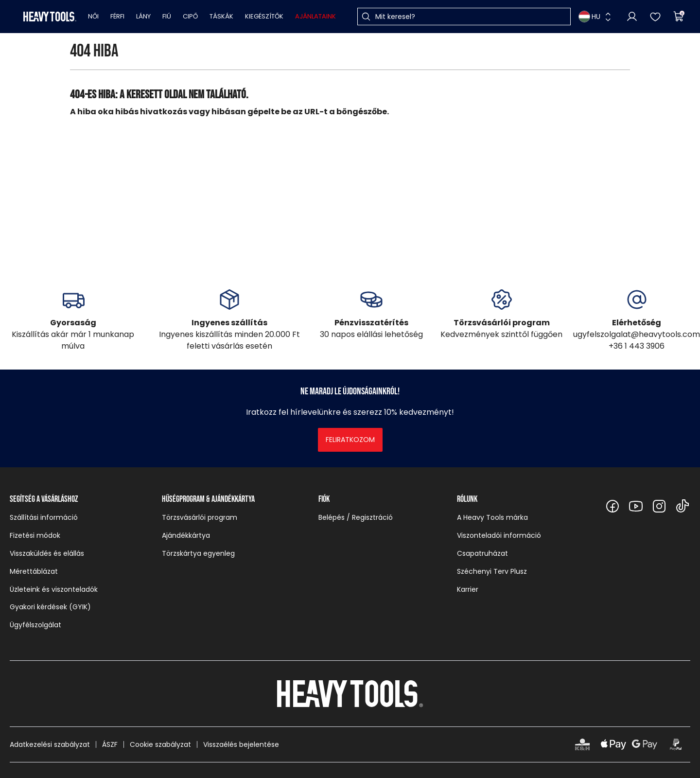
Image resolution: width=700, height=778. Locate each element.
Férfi (117, 16)
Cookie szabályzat (160, 744)
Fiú (167, 16)
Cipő (190, 16)
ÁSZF (110, 744)
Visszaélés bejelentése (241, 744)
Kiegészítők (264, 16)
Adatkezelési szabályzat (50, 744)
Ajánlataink (315, 16)
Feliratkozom (350, 440)
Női (93, 16)
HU (589, 17)
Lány (143, 16)
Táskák (221, 16)
